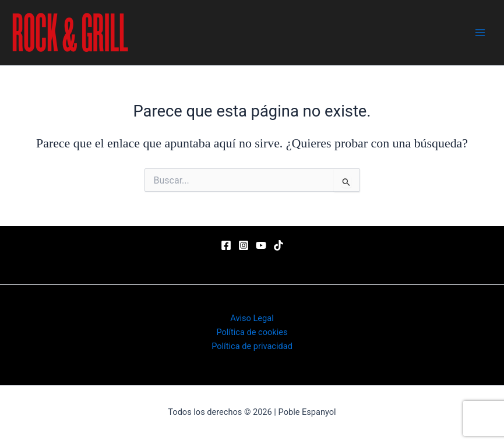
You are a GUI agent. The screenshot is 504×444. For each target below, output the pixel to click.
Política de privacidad (252, 346)
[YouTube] (261, 245)
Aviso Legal (252, 318)
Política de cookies (252, 332)
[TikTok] (279, 245)
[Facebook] (226, 245)
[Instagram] (244, 245)
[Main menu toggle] (480, 33)
